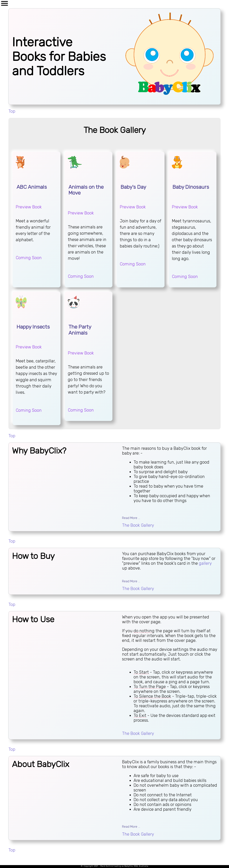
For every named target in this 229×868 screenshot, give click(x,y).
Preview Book (29, 207)
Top (12, 111)
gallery (205, 563)
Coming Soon (29, 258)
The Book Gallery (138, 525)
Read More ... (131, 518)
